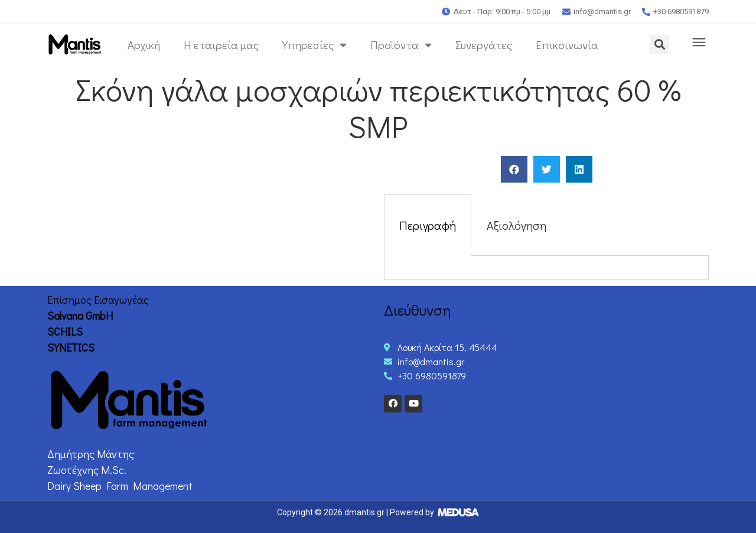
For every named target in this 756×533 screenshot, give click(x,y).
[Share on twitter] (547, 169)
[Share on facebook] (514, 169)
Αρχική (144, 45)
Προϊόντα (401, 45)
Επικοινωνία (567, 45)
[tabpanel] (546, 268)
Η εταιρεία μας (221, 45)
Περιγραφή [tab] (428, 225)
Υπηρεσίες (315, 45)
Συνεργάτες (484, 45)
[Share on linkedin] (579, 169)
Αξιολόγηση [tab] (517, 225)
